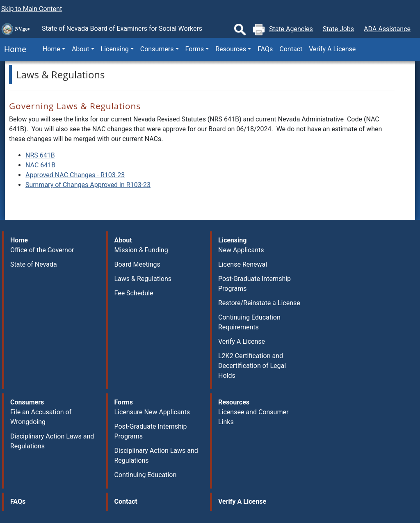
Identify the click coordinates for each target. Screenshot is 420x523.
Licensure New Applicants (152, 412)
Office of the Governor (42, 250)
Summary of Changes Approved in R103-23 (88, 185)
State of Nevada (34, 264)
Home (13, 49)
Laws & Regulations (143, 279)
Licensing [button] (115, 49)
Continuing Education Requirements (249, 322)
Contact (291, 49)
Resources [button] (231, 49)
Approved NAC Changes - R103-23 (75, 175)
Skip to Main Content (32, 9)
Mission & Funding (141, 250)
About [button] (81, 49)
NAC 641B (40, 165)
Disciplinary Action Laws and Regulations (52, 441)
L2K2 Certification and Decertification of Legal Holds (252, 366)
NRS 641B (40, 155)
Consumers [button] (157, 49)
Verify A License (332, 49)
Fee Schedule (134, 293)
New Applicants (241, 250)
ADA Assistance (387, 29)
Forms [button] (195, 49)
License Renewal (243, 264)
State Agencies (291, 29)
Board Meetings (137, 264)
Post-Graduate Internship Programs (255, 284)
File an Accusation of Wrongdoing (41, 417)
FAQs (265, 49)
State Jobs (338, 29)
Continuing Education (146, 475)
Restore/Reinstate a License (259, 303)
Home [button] (51, 49)
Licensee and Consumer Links (253, 417)
